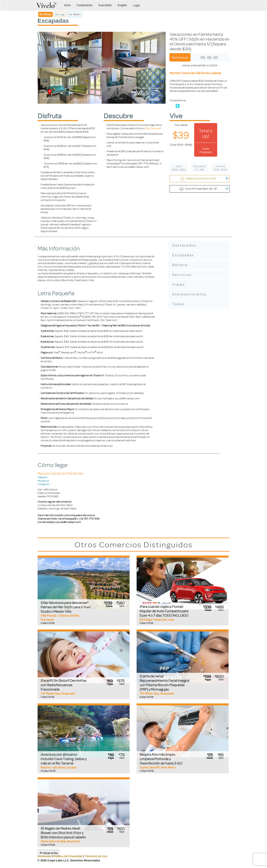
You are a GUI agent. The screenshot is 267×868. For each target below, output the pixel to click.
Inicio (67, 5)
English (122, 5)
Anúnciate (44, 856)
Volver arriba (49, 853)
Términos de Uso (96, 856)
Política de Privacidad (68, 856)
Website (42, 477)
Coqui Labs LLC (58, 860)
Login (137, 5)
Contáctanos (84, 5)
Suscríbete (105, 5)
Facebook (43, 481)
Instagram (44, 484)
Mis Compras (153, 128)
